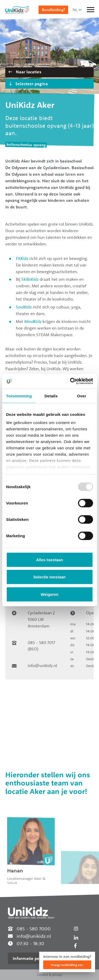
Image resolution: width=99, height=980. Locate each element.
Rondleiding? (53, 10)
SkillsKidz (30, 279)
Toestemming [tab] (19, 396)
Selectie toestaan (49, 577)
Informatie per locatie (34, 958)
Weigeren (49, 594)
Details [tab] (51, 396)
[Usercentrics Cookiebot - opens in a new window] (70, 381)
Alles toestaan (50, 560)
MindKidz (33, 321)
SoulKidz (24, 307)
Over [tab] (82, 396)
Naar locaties (25, 72)
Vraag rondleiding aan (67, 965)
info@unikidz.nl (42, 665)
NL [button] (75, 10)
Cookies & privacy (50, 975)
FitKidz (22, 258)
